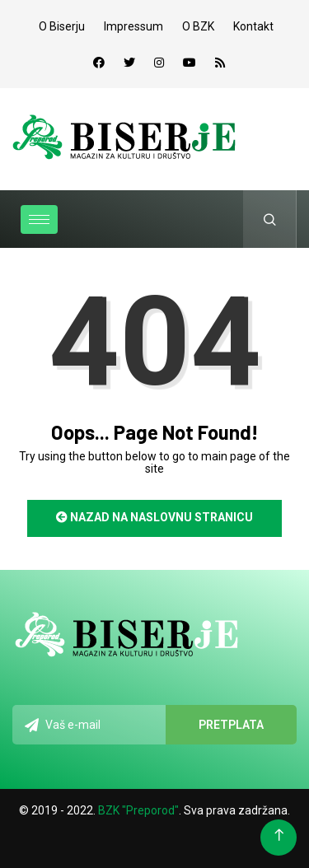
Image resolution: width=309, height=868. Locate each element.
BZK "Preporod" (138, 810)
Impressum (133, 26)
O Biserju (62, 26)
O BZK (198, 26)
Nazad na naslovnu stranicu (154, 517)
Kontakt (253, 26)
